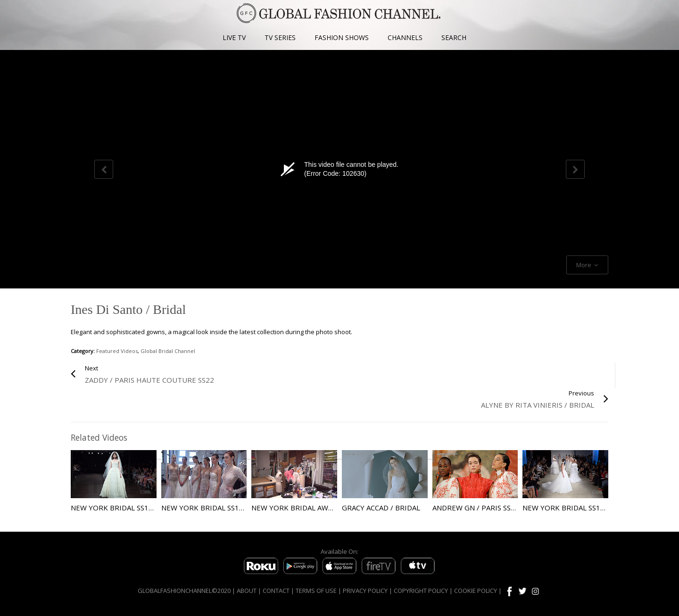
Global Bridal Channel (168, 351)
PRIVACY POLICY (365, 591)
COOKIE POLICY (476, 591)
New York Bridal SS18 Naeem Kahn (136, 508)
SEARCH (454, 37)
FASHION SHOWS (342, 37)
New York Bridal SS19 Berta (215, 508)
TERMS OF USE (316, 591)
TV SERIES (280, 37)
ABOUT (247, 591)
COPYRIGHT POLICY (421, 591)
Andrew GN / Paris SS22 (476, 508)
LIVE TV (234, 37)
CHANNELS (405, 37)
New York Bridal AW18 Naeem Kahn (318, 508)
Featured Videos (117, 351)
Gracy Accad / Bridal (381, 508)
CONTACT (276, 591)
